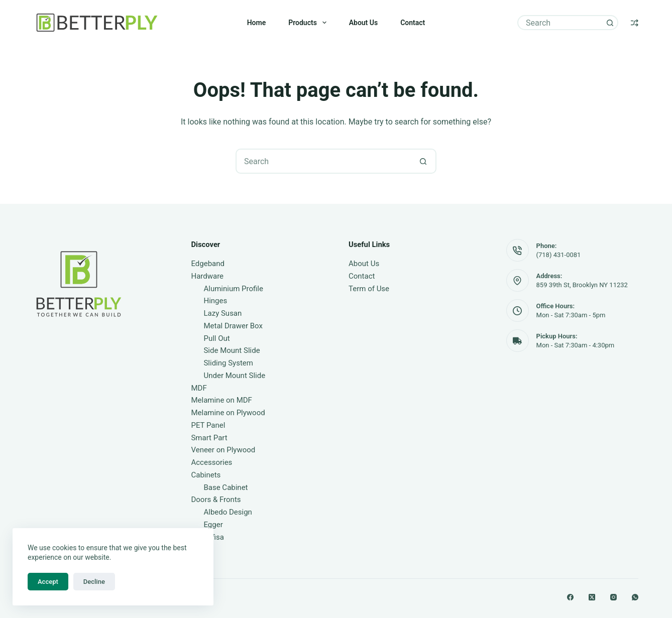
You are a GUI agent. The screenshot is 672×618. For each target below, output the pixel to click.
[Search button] (610, 23)
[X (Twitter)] (592, 597)
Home (257, 23)
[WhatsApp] (635, 597)
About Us (364, 23)
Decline (94, 582)
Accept (48, 582)
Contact (413, 23)
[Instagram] (613, 597)
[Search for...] (560, 23)
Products (309, 23)
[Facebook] (570, 597)
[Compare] (635, 23)
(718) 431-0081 (559, 255)
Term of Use (369, 289)
